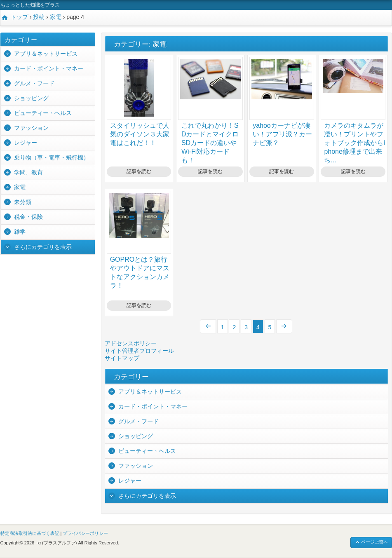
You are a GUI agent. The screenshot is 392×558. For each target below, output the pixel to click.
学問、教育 (28, 172)
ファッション (31, 128)
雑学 (20, 232)
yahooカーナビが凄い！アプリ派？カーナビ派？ (282, 134)
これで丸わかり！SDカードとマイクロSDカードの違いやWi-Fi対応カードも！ (210, 143)
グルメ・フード (34, 83)
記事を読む (139, 171)
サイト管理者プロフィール (139, 351)
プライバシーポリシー (85, 533)
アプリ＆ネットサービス (46, 54)
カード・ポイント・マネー (49, 68)
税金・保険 (28, 217)
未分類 (23, 202)
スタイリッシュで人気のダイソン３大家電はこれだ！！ (140, 134)
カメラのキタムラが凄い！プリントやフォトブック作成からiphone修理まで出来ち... (354, 143)
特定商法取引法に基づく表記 (30, 533)
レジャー (26, 143)
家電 (20, 187)
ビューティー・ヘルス (43, 113)
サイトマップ (122, 358)
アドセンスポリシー (131, 343)
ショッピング (31, 98)
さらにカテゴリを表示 (43, 247)
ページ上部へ (371, 543)
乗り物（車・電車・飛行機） (52, 157)
